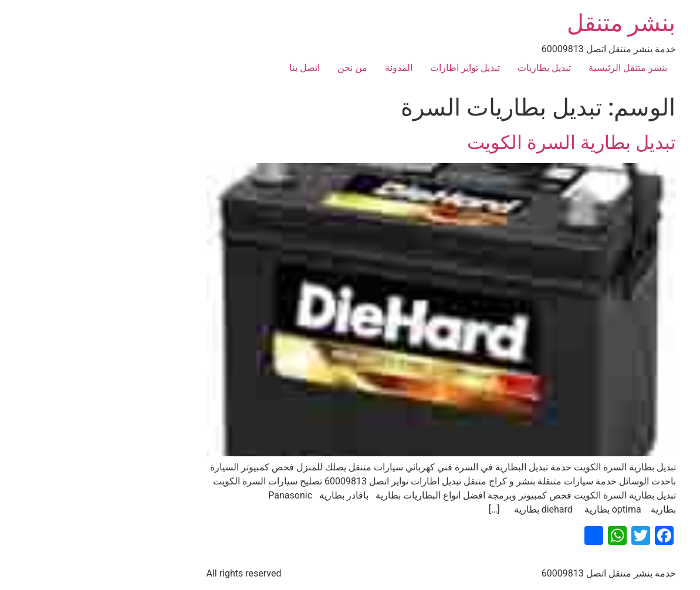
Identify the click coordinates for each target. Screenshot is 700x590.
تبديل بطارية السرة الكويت (481, 143)
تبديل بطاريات (453, 68)
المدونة (308, 68)
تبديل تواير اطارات (374, 68)
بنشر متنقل (530, 23)
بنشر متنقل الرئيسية (537, 68)
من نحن (261, 68)
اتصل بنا (214, 68)
